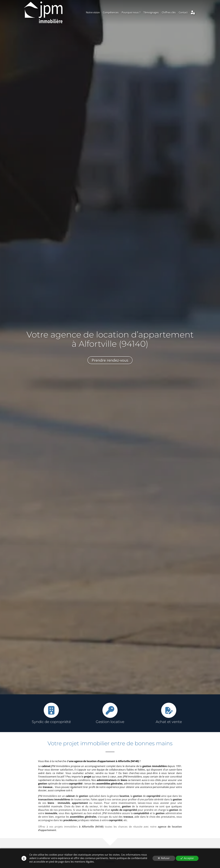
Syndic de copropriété (51, 722)
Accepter (187, 858)
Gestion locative (110, 722)
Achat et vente (169, 722)
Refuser (164, 858)
